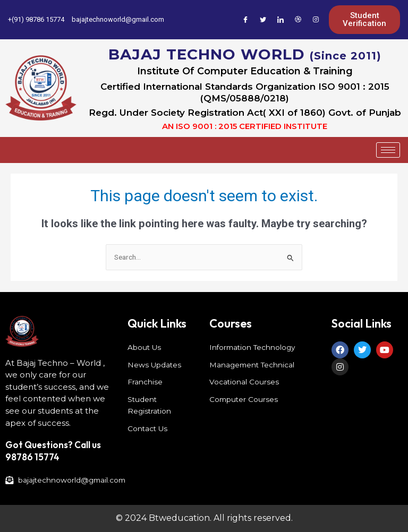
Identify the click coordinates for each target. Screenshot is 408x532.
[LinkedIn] (280, 20)
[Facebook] (245, 20)
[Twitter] (263, 20)
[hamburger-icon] (388, 150)
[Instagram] (316, 20)
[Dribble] (298, 20)
